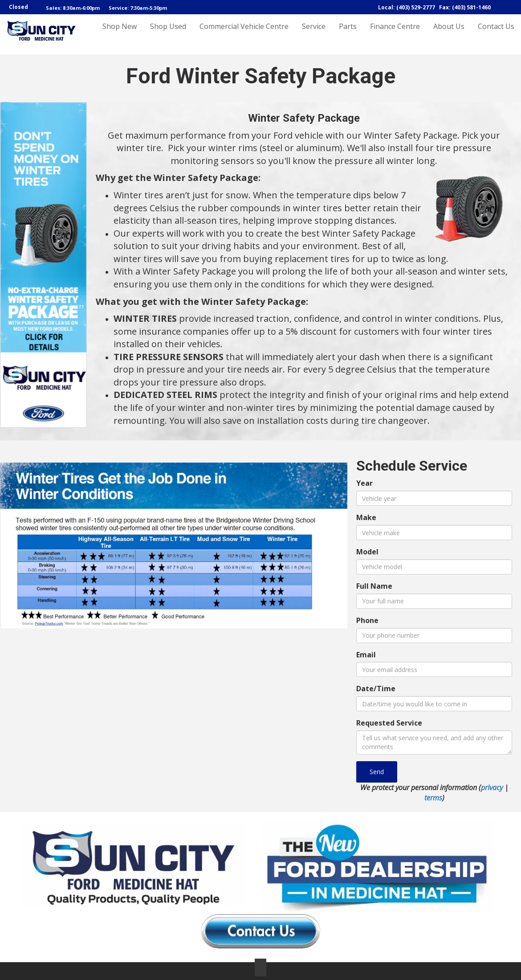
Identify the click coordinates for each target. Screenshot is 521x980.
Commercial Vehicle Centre (244, 34)
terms (433, 798)
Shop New (120, 34)
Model (367, 552)
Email (366, 655)
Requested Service (389, 723)
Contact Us (496, 34)
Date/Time (376, 689)
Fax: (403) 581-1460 (465, 7)
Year (364, 483)
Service (314, 34)
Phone (367, 620)
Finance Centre (395, 34)
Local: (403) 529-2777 (407, 7)
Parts (348, 34)
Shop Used (168, 34)
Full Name (374, 586)
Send (377, 772)
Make (366, 517)
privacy (492, 787)
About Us (449, 34)
